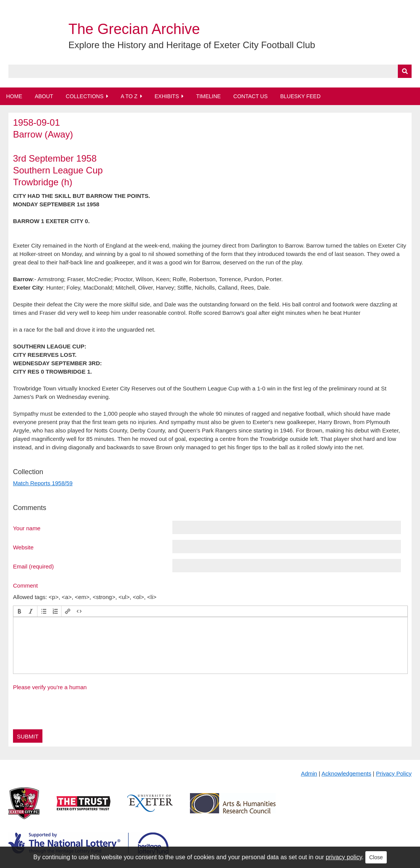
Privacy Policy (394, 773)
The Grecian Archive (134, 29)
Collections (85, 96)
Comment (25, 585)
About (44, 96)
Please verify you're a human (50, 687)
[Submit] (405, 71)
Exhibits (167, 96)
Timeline (208, 96)
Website (23, 547)
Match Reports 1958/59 (43, 483)
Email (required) (33, 566)
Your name (27, 528)
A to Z (129, 96)
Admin (309, 773)
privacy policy (344, 857)
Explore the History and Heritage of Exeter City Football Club (192, 45)
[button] (19, 611)
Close (376, 857)
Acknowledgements (346, 773)
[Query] (210, 71)
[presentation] (19, 611)
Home (14, 96)
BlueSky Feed (300, 96)
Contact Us (251, 96)
